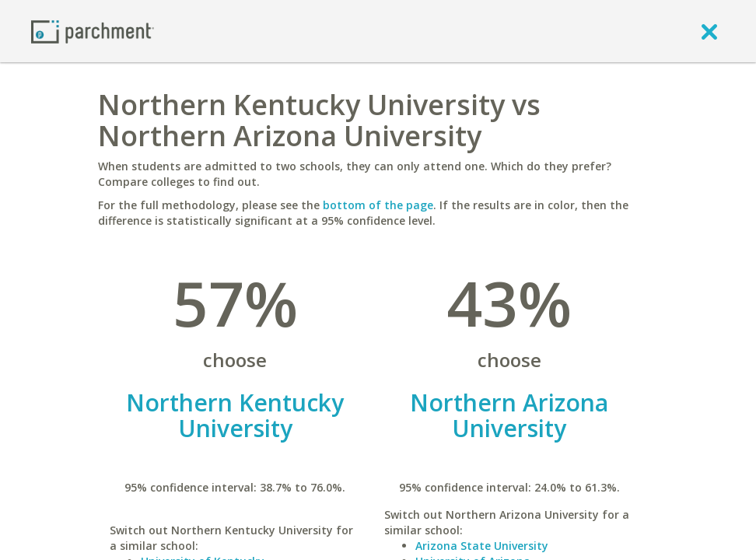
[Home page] (93, 31)
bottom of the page (378, 205)
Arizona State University (482, 546)
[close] (709, 31)
